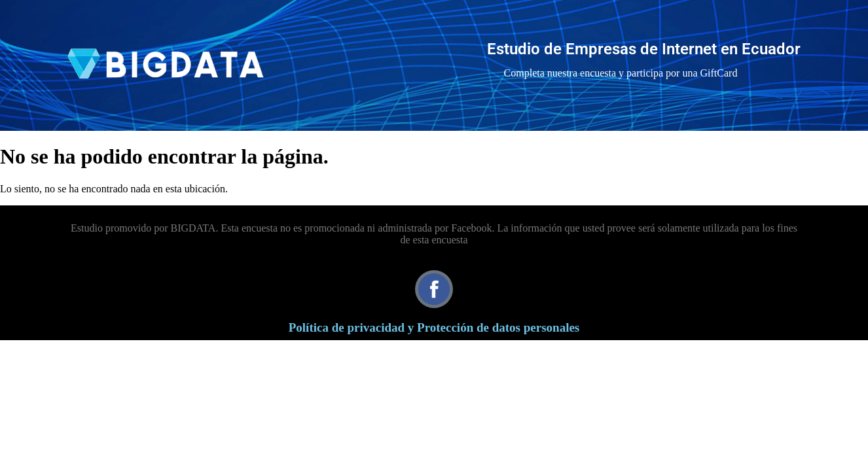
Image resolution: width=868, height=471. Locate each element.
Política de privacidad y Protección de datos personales (434, 327)
